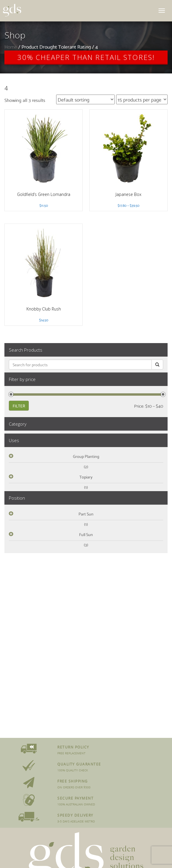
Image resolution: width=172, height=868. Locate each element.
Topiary (86, 477)
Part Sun (86, 514)
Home (11, 47)
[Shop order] (85, 99)
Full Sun (86, 534)
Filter (19, 406)
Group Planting (86, 456)
